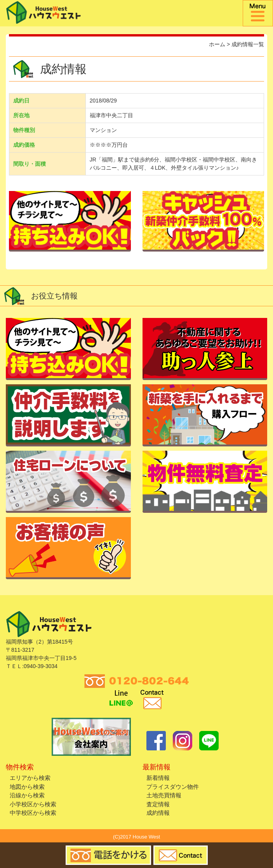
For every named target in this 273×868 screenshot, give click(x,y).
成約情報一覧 (248, 44)
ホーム (217, 44)
